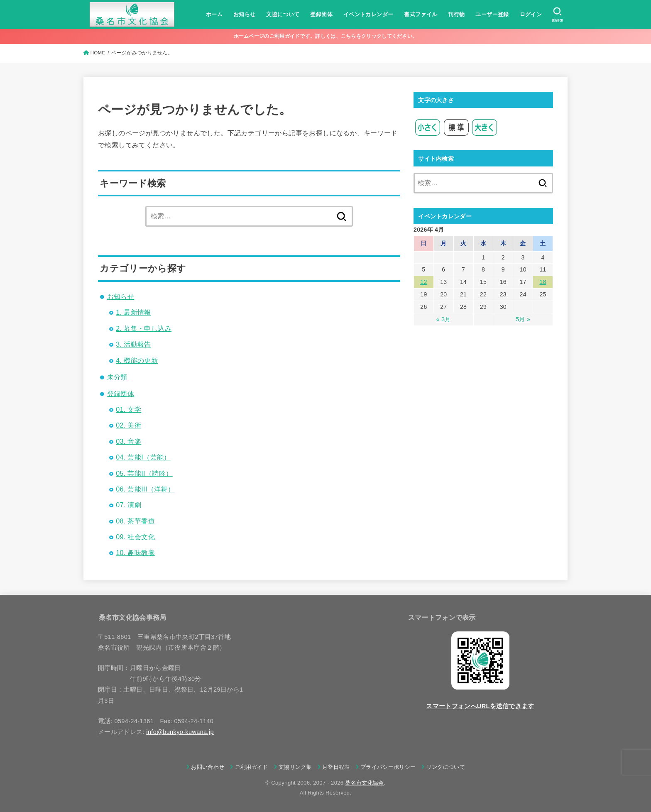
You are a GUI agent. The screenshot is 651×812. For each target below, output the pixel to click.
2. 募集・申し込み (144, 329)
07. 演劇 (128, 505)
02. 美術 (128, 425)
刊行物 (456, 14)
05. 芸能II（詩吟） (144, 473)
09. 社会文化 (135, 537)
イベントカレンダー (368, 14)
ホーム (214, 14)
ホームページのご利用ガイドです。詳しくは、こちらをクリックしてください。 (326, 36)
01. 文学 (128, 410)
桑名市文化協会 (364, 783)
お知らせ (245, 14)
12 (423, 282)
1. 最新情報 (133, 312)
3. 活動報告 (133, 344)
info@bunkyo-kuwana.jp (180, 732)
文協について (283, 14)
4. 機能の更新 (137, 361)
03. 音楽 (128, 441)
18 (543, 282)
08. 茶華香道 (135, 521)
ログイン (531, 14)
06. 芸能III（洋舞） (145, 489)
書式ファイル (421, 14)
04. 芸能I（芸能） (143, 457)
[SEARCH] (557, 15)
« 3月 (444, 319)
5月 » (523, 319)
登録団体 (321, 14)
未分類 (117, 377)
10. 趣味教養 (135, 553)
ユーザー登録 (492, 14)
